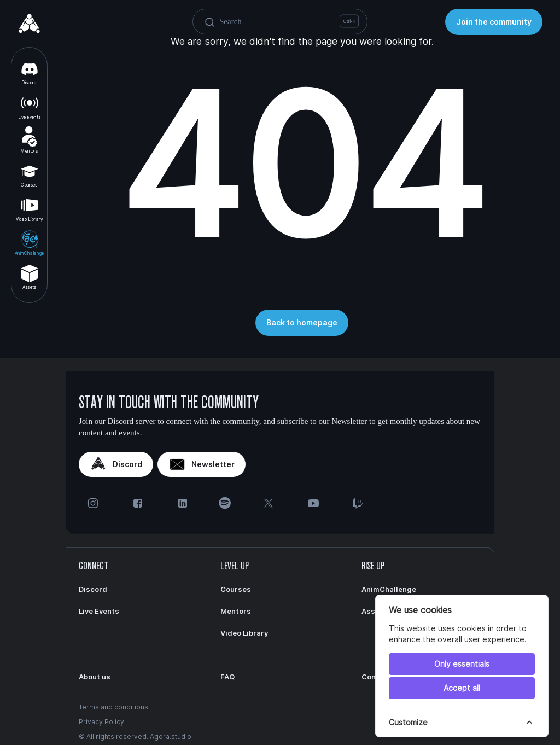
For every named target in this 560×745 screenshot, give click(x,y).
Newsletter (202, 464)
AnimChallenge (29, 242)
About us (95, 677)
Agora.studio (171, 737)
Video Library (29, 208)
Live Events (99, 611)
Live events (30, 106)
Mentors (29, 140)
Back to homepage (302, 322)
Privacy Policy (101, 722)
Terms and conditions (113, 707)
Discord (30, 72)
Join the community (494, 22)
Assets (30, 277)
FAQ (227, 677)
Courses (30, 174)
